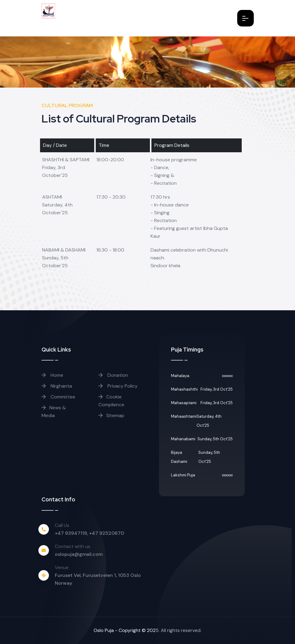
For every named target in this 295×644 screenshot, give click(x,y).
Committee (58, 397)
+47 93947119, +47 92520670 (89, 533)
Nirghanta (57, 386)
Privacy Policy (118, 386)
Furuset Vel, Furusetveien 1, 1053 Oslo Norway (98, 579)
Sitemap (111, 415)
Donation (113, 375)
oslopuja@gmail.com (79, 554)
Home (52, 375)
